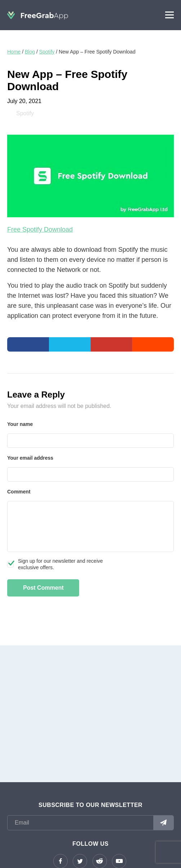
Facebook (60, 861)
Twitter (80, 861)
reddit (100, 861)
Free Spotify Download (40, 229)
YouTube (119, 861)
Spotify (47, 52)
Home (14, 52)
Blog (30, 52)
